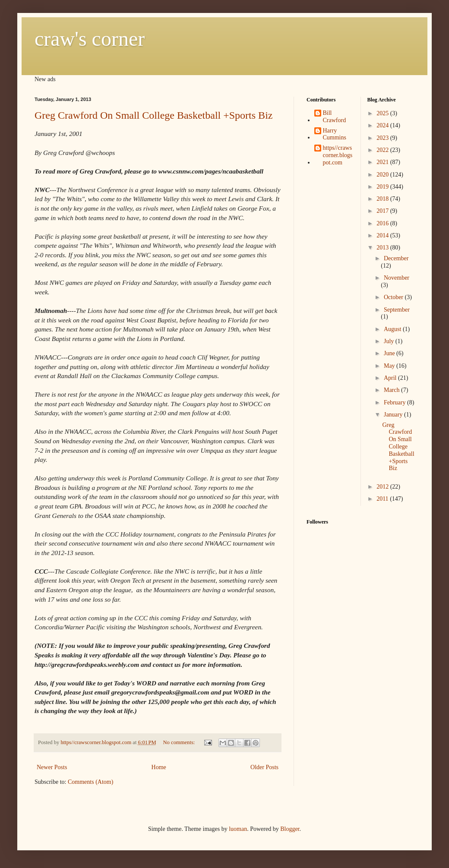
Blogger (290, 829)
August (393, 329)
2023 (383, 138)
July (390, 341)
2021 (383, 162)
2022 (383, 150)
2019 (383, 187)
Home (159, 767)
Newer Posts (52, 767)
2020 (383, 175)
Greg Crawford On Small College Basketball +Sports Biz (153, 115)
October (394, 297)
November (397, 278)
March (392, 390)
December (396, 258)
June (390, 353)
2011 (383, 499)
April (391, 378)
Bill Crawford (335, 117)
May (390, 366)
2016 (383, 223)
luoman (238, 829)
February (395, 402)
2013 (383, 248)
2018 (383, 199)
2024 (383, 125)
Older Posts (264, 767)
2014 (383, 235)
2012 (383, 487)
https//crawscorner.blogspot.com (338, 155)
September (397, 310)
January (394, 415)
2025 (383, 113)
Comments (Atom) (90, 782)
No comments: (180, 742)
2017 (383, 211)
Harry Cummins (335, 134)
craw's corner (90, 39)
